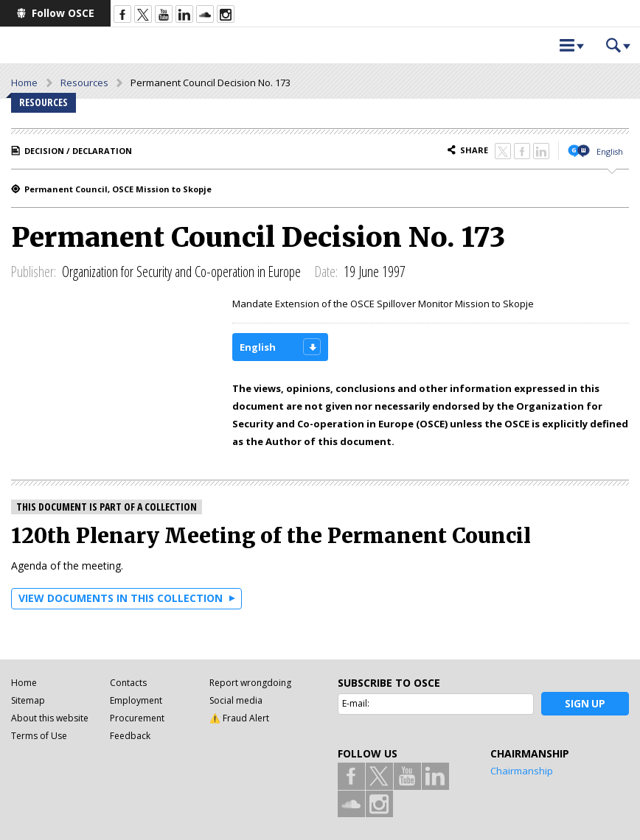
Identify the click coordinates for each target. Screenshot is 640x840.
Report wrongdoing (250, 683)
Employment (136, 700)
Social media (236, 700)
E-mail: (356, 703)
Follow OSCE (63, 13)
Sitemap (28, 700)
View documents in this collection (121, 598)
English (610, 151)
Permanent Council (66, 189)
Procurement (137, 718)
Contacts (128, 683)
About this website (50, 718)
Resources (84, 83)
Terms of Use (39, 736)
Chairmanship (522, 771)
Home (24, 83)
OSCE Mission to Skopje (162, 189)
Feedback (130, 736)
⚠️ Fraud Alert (239, 718)
